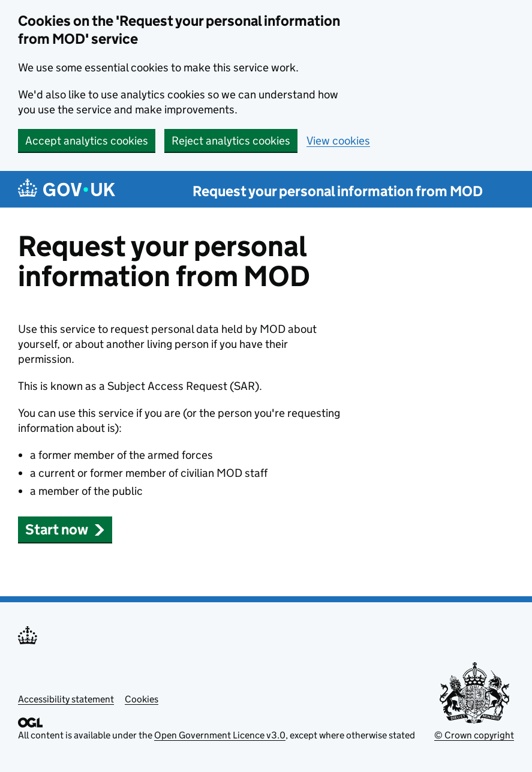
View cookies (338, 141)
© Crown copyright (474, 735)
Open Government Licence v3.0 (220, 735)
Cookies (142, 699)
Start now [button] (65, 529)
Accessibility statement (66, 699)
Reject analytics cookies (231, 141)
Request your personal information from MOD (338, 191)
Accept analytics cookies (87, 141)
